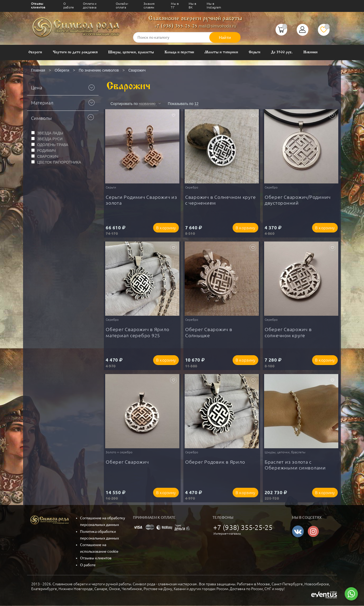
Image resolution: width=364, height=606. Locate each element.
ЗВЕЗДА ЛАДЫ (50, 133)
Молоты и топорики (221, 52)
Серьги (255, 52)
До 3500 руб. (282, 52)
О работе (69, 5)
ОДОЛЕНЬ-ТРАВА (53, 145)
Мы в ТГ (175, 5)
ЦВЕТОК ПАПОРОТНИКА (59, 162)
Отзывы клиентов (38, 5)
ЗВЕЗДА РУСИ (50, 139)
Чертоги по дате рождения (75, 52)
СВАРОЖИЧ (48, 156)
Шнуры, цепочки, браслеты (131, 52)
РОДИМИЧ (46, 151)
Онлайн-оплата (122, 5)
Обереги (35, 52)
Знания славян (149, 5)
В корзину (166, 228)
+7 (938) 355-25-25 (176, 26)
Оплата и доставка (90, 5)
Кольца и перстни (179, 52)
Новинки (311, 52)
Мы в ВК (193, 5)
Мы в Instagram (214, 5)
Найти (225, 37)
